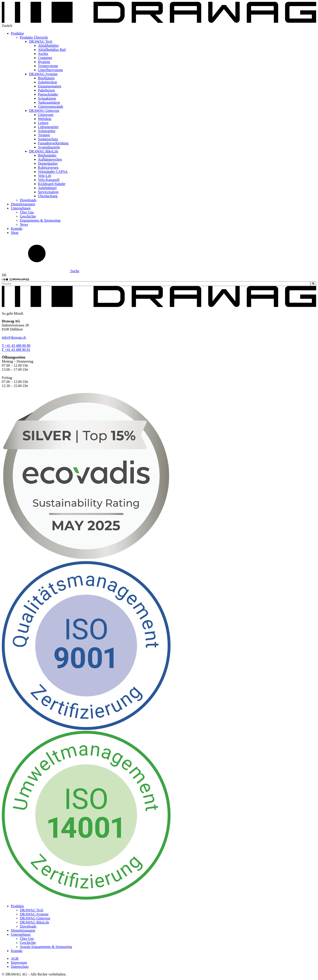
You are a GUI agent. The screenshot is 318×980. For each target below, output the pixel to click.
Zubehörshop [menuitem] (47, 82)
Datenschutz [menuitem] (20, 967)
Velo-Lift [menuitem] (45, 176)
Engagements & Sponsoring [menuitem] (40, 220)
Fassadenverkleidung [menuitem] (53, 143)
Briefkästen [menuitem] (46, 78)
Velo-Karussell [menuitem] (49, 180)
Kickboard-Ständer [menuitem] (52, 184)
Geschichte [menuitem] (28, 216)
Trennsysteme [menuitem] (48, 66)
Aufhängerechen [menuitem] (50, 159)
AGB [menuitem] (15, 958)
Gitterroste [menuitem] (46, 115)
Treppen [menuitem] (44, 135)
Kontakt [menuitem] (17, 229)
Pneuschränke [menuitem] (48, 94)
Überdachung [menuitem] (48, 196)
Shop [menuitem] (15, 233)
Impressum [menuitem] (19, 962)
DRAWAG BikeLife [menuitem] (44, 151)
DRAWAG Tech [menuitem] (41, 41)
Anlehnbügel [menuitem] (47, 188)
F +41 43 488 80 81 (16, 350)
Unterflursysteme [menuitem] (50, 70)
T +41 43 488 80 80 (16, 346)
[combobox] (156, 284)
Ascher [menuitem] (43, 54)
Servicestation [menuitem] (48, 192)
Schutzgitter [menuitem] (47, 131)
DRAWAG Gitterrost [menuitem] (44, 111)
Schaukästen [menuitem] (47, 98)
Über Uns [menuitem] (27, 212)
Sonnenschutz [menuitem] (48, 139)
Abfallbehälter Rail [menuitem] (52, 50)
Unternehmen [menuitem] (21, 208)
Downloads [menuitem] (28, 200)
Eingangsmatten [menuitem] (50, 86)
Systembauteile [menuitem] (49, 147)
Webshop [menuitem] (45, 119)
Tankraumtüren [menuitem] (49, 102)
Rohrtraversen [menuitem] (48, 168)
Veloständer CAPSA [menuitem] (53, 172)
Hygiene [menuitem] (44, 62)
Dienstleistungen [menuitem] (23, 204)
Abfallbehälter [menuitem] (48, 46)
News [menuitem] (24, 224)
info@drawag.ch (14, 337)
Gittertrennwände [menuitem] (51, 107)
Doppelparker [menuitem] (48, 163)
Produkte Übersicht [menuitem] (34, 37)
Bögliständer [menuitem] (47, 155)
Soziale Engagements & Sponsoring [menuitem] (46, 947)
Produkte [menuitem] (17, 33)
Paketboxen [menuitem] (46, 90)
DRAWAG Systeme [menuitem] (43, 74)
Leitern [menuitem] (43, 123)
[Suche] (313, 284)
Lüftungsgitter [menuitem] (48, 127)
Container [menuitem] (45, 58)
